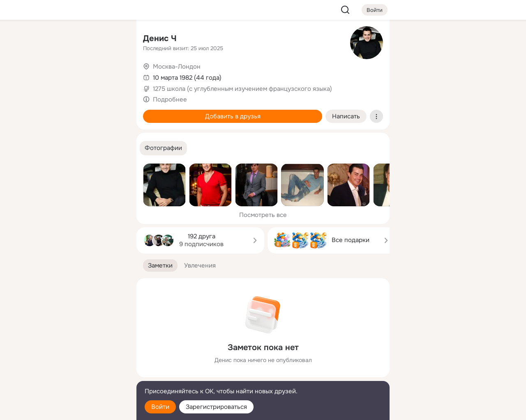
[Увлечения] (76, 39)
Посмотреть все (263, 215)
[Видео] (112, 76)
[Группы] (112, 39)
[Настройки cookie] (76, 409)
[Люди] (76, 76)
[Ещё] (76, 357)
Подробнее (170, 99)
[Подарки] (39, 112)
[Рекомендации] (76, 148)
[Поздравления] (76, 112)
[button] (163, 148)
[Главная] (39, 39)
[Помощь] (39, 148)
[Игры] (112, 112)
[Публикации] (39, 76)
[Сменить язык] (76, 374)
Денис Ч (160, 38)
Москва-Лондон (177, 67)
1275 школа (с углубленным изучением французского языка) (242, 89)
